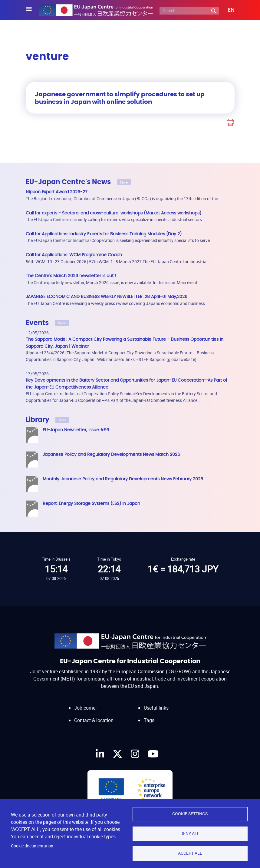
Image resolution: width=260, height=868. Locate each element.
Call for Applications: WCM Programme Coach (74, 255)
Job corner (86, 708)
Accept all (190, 853)
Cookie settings (190, 814)
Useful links (156, 708)
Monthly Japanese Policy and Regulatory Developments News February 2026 (123, 479)
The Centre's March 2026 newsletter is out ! (71, 276)
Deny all (190, 833)
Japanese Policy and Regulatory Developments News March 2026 (111, 454)
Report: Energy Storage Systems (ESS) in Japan (91, 504)
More (124, 182)
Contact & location (94, 720)
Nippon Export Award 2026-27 (57, 192)
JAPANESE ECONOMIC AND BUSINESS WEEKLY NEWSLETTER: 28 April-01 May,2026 (107, 297)
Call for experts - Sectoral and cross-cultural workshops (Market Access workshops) (114, 213)
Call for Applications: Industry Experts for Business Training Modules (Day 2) (104, 234)
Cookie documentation (32, 846)
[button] (227, 10)
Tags (149, 720)
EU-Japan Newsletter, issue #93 (76, 430)
